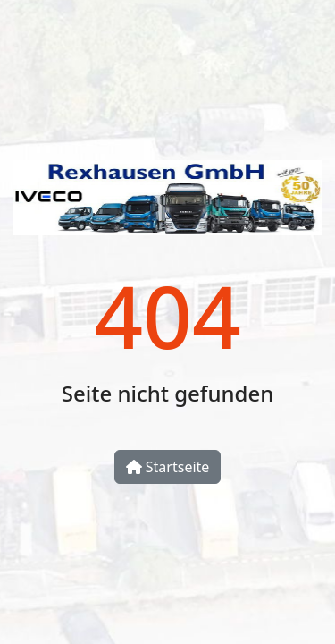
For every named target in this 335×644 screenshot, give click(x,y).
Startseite (168, 467)
